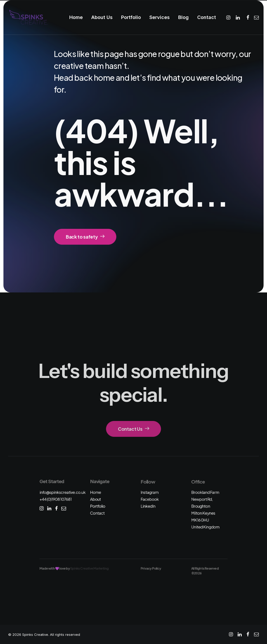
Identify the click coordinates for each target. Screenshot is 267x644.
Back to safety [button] (85, 237)
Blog (183, 17)
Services (160, 17)
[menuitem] (76, 17)
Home (76, 17)
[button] (229, 17)
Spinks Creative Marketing (89, 569)
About (96, 499)
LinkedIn (148, 506)
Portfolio (131, 17)
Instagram (150, 492)
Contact (207, 17)
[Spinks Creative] (28, 17)
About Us (102, 17)
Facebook (150, 499)
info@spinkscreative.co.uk (62, 492)
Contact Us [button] (133, 429)
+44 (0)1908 (56, 499)
